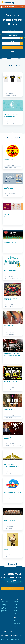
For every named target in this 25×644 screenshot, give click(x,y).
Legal (8, 639)
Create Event (13, 588)
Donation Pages (4, 606)
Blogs (15, 621)
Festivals (15, 607)
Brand (15, 626)
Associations (16, 602)
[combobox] (12, 38)
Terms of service (15, 639)
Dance (15, 606)
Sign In (2, 612)
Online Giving (4, 604)
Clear (13, 52)
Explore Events (4, 602)
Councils (15, 604)
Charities (15, 603)
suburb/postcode (13, 36)
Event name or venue (12, 30)
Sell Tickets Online (5, 609)
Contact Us (16, 619)
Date (12, 41)
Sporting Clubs (17, 612)
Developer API (17, 623)
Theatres (16, 613)
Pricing (2, 607)
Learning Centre (17, 622)
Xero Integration (17, 625)
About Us (3, 639)
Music (15, 609)
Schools (15, 610)
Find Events (13, 48)
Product (3, 603)
